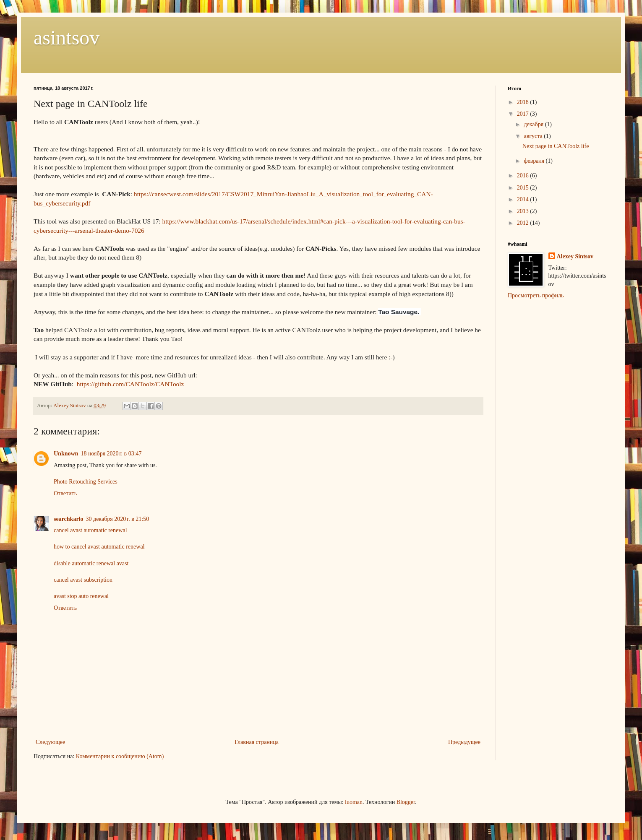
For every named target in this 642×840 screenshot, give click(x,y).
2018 (524, 102)
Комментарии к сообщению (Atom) (120, 756)
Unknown (66, 454)
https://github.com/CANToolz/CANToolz (130, 384)
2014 (524, 199)
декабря (534, 124)
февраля (535, 161)
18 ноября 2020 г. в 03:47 (111, 454)
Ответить (65, 493)
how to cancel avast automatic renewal (99, 547)
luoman (354, 802)
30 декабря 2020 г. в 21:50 (118, 519)
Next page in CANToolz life (556, 146)
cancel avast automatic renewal (90, 530)
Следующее (50, 742)
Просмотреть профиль (536, 295)
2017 (524, 114)
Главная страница (257, 742)
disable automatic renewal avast (91, 563)
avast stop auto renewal (81, 596)
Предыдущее (464, 742)
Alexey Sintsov (575, 256)
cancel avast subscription (83, 580)
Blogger (406, 802)
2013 (524, 211)
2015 (524, 188)
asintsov (67, 38)
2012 (524, 223)
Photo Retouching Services (86, 482)
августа (534, 136)
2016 (524, 176)
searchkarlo (69, 519)
